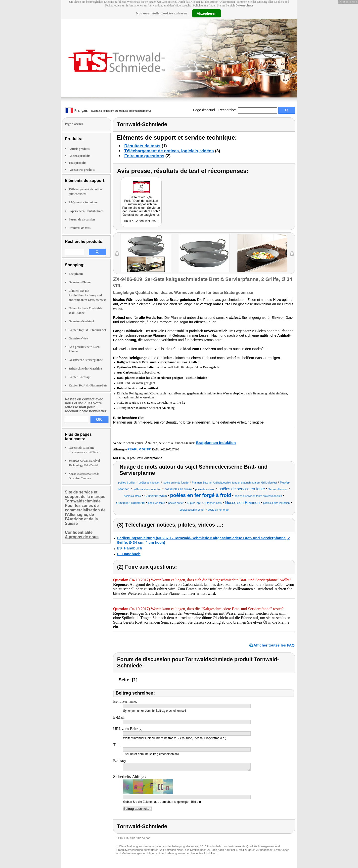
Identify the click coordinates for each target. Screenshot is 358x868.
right (292, 254)
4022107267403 (170, 449)
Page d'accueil (204, 110)
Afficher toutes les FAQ (274, 645)
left (117, 254)
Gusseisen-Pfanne (80, 282)
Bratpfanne (76, 274)
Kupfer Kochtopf (80, 377)
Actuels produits (79, 149)
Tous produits (77, 163)
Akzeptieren (206, 13)
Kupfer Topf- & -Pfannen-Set (87, 330)
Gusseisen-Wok (78, 338)
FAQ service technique (83, 202)
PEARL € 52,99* (139, 449)
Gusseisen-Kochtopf (81, 321)
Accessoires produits (82, 170)
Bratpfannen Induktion (216, 443)
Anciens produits (79, 156)
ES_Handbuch (130, 548)
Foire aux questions (144, 156)
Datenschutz (244, 5)
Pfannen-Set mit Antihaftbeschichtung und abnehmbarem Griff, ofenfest (87, 295)
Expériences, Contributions (86, 211)
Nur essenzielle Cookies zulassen (161, 13)
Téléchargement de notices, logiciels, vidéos (169, 151)
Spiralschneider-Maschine (85, 369)
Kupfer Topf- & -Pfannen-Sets (88, 385)
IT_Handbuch (129, 554)
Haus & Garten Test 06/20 (141, 221)
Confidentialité (79, 532)
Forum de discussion (82, 219)
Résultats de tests (80, 228)
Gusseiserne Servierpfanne (86, 360)
